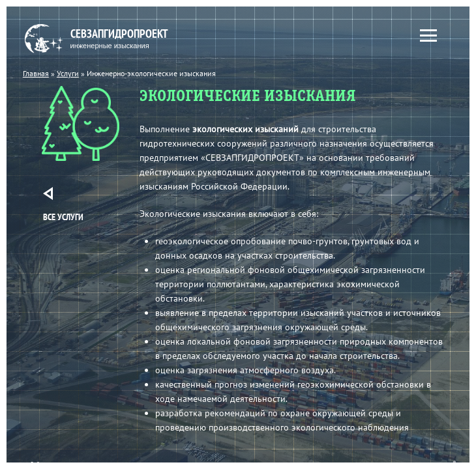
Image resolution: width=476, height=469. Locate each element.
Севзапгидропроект (107, 39)
